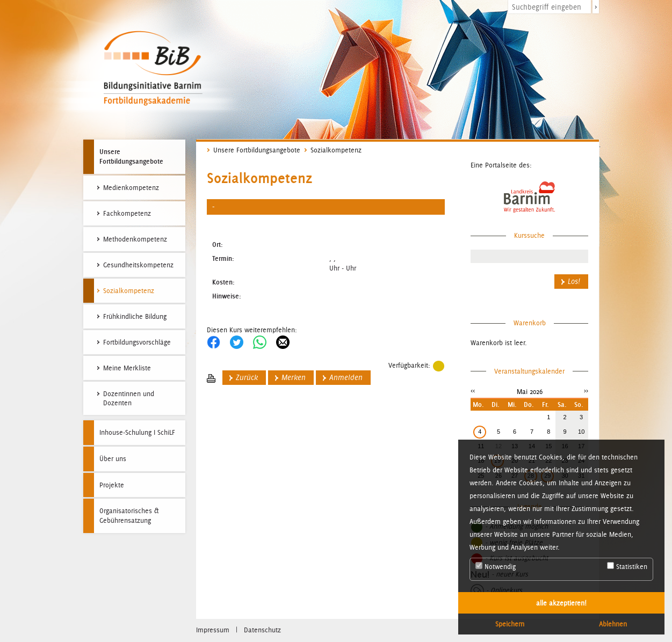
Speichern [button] (510, 624)
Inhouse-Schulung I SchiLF (137, 432)
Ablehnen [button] (613, 624)
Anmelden (346, 378)
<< (473, 391)
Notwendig (496, 566)
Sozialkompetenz (336, 150)
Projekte (112, 485)
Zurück (247, 378)
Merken (294, 378)
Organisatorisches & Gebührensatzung (129, 516)
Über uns (113, 459)
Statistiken (627, 566)
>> (586, 391)
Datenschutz (262, 630)
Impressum (213, 630)
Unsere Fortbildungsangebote (131, 156)
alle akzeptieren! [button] (561, 603)
